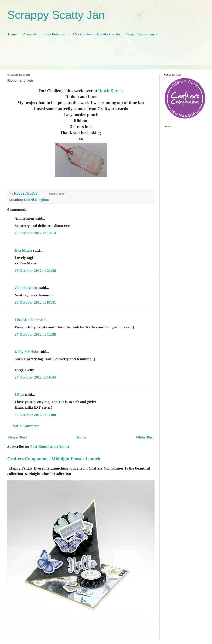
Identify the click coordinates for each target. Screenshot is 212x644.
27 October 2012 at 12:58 (35, 334)
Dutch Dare (109, 91)
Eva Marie (23, 250)
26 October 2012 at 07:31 (35, 302)
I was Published (55, 34)
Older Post (145, 437)
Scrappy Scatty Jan (56, 15)
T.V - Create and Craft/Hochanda (96, 34)
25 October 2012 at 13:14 (35, 233)
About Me (30, 34)
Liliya (19, 395)
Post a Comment (25, 426)
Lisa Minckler (26, 320)
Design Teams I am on (142, 34)
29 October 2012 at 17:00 (35, 415)
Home (12, 34)
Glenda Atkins (26, 288)
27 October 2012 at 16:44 (35, 377)
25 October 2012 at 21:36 (35, 271)
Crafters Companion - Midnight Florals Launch (54, 459)
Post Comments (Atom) (50, 446)
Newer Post (17, 437)
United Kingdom (36, 200)
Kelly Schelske (27, 352)
